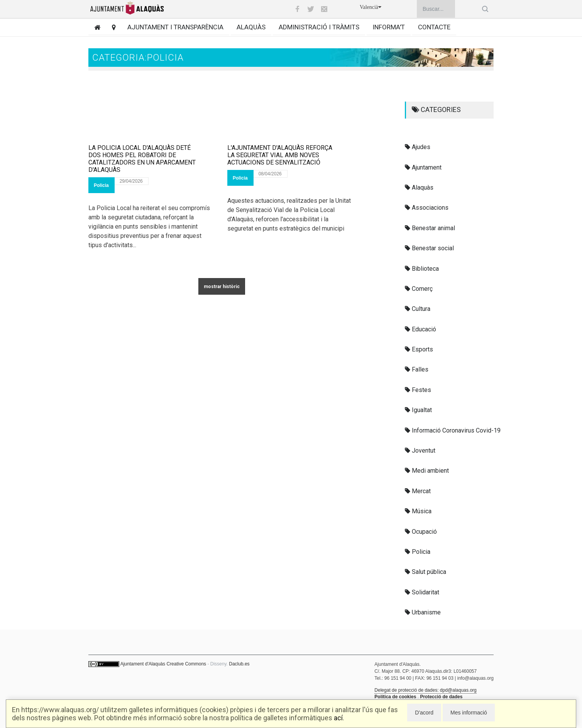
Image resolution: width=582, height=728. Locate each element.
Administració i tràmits (319, 27)
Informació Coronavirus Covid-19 (453, 430)
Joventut (420, 451)
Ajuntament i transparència (175, 27)
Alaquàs (251, 27)
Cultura (418, 309)
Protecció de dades (441, 697)
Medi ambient (427, 471)
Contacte (434, 27)
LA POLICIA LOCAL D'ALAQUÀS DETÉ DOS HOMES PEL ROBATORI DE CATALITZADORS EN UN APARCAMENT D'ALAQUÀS (142, 159)
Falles (417, 369)
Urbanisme (423, 612)
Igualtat (418, 410)
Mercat (418, 491)
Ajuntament (423, 167)
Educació (420, 329)
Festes (418, 390)
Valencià (371, 7)
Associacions (427, 208)
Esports (419, 349)
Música (418, 511)
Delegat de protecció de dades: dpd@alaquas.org (425, 690)
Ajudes (418, 147)
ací (338, 718)
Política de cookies (395, 697)
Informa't (389, 27)
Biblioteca (422, 269)
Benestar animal (430, 228)
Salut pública (426, 572)
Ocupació (421, 532)
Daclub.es (239, 664)
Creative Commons (186, 664)
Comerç (419, 289)
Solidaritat (422, 592)
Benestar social (429, 248)
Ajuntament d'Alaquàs (143, 664)
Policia (101, 185)
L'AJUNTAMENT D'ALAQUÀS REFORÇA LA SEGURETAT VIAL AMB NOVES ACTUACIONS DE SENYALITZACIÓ (280, 155)
